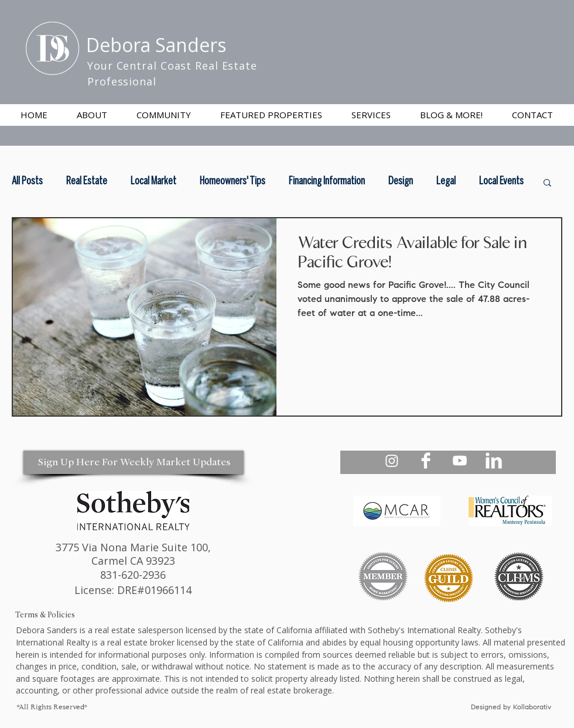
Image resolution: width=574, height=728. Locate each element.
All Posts (27, 182)
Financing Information (327, 182)
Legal (446, 182)
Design (401, 182)
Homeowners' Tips (233, 182)
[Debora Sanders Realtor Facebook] (426, 461)
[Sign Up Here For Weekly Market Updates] (134, 462)
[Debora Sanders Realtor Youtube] (460, 461)
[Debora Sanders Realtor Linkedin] (494, 461)
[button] (371, 115)
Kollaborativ (533, 708)
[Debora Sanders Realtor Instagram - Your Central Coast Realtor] (392, 461)
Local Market (153, 182)
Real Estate (87, 182)
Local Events (501, 182)
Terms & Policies (45, 615)
